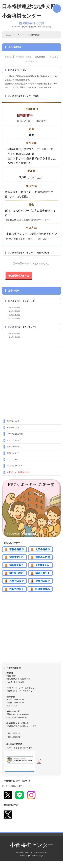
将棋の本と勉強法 (14, 450)
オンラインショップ (15, 443)
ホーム (9, 35)
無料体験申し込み (14, 429)
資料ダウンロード (14, 457)
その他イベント (37, 61)
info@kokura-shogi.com (21, 724)
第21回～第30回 (16, 315)
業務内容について (14, 421)
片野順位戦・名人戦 (27, 57)
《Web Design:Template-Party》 (31, 863)
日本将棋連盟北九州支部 (17, 436)
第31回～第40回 (16, 318)
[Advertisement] (32, 380)
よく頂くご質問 (13, 465)
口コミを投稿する (16, 740)
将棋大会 (9, 57)
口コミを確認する (16, 744)
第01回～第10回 (16, 307)
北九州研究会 (48, 57)
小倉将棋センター (32, 852)
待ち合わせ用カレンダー (17, 472)
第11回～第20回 (16, 311)
